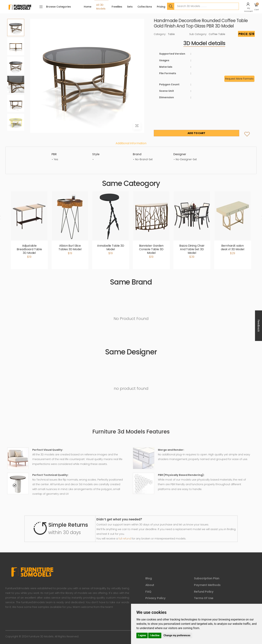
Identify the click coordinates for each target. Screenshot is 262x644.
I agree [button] (142, 635)
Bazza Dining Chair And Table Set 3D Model (192, 249)
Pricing (161, 7)
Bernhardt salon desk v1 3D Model (232, 247)
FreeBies (117, 7)
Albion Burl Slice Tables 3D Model (70, 247)
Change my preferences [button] (177, 635)
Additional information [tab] (131, 143)
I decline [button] (155, 635)
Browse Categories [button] (59, 7)
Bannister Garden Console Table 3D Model (151, 249)
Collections (145, 7)
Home (88, 7)
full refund (125, 539)
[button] (249, 7)
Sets (130, 7)
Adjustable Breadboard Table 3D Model (29, 249)
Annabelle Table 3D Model (111, 247)
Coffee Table (217, 34)
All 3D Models (101, 7)
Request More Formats (239, 79)
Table (171, 34)
